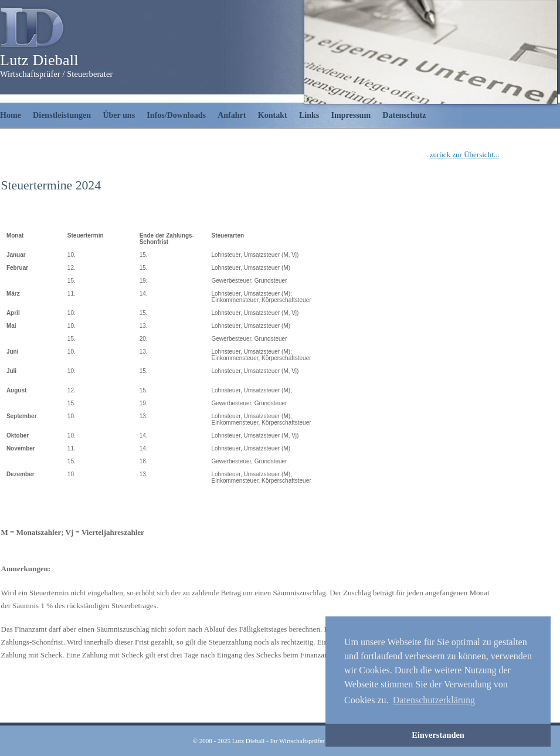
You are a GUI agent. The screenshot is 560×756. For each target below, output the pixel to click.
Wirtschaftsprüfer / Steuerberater (56, 74)
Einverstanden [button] (438, 735)
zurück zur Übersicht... (465, 155)
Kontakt (273, 115)
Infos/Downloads (176, 115)
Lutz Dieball (39, 60)
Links (309, 115)
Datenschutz (404, 115)
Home (11, 115)
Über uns (119, 115)
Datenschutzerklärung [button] (434, 700)
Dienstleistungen (62, 115)
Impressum (351, 115)
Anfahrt (232, 115)
